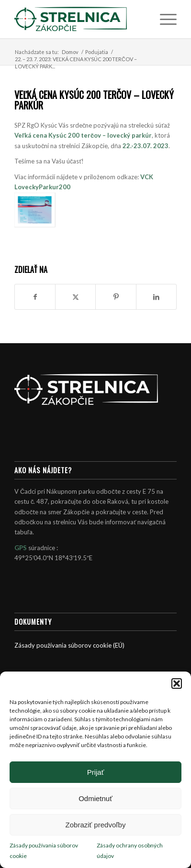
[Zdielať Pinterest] (116, 297)
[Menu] (163, 19)
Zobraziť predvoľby (96, 825)
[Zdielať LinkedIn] (156, 297)
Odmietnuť (95, 798)
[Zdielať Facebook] (35, 297)
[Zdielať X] (75, 297)
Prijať (96, 772)
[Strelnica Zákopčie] (79, 19)
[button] (177, 684)
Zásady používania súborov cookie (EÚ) (69, 645)
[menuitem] (163, 19)
